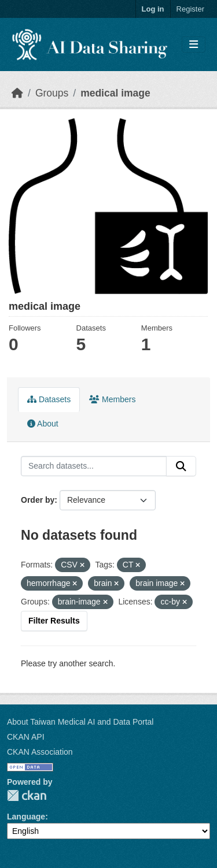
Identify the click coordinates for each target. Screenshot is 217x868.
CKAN (27, 795)
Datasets (49, 399)
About (43, 424)
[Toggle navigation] (194, 45)
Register (190, 9)
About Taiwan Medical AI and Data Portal (80, 722)
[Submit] (181, 466)
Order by (38, 500)
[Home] (17, 93)
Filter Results (54, 621)
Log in (153, 9)
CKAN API (26, 737)
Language (26, 817)
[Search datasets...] (94, 466)
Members (112, 399)
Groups (52, 93)
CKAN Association (40, 752)
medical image (115, 93)
